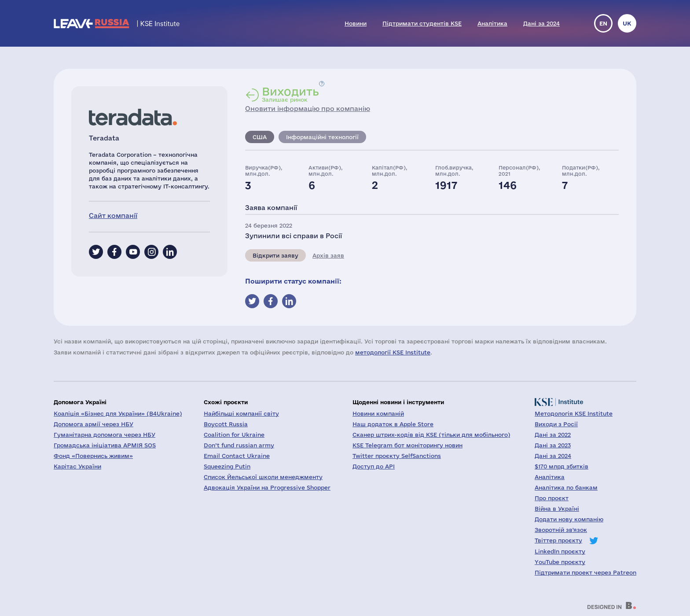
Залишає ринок (290, 94)
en (603, 23)
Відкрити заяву (275, 255)
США (260, 137)
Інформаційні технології (322, 137)
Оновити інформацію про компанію (308, 109)
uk (627, 23)
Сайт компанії (113, 216)
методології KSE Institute (393, 352)
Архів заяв (328, 255)
